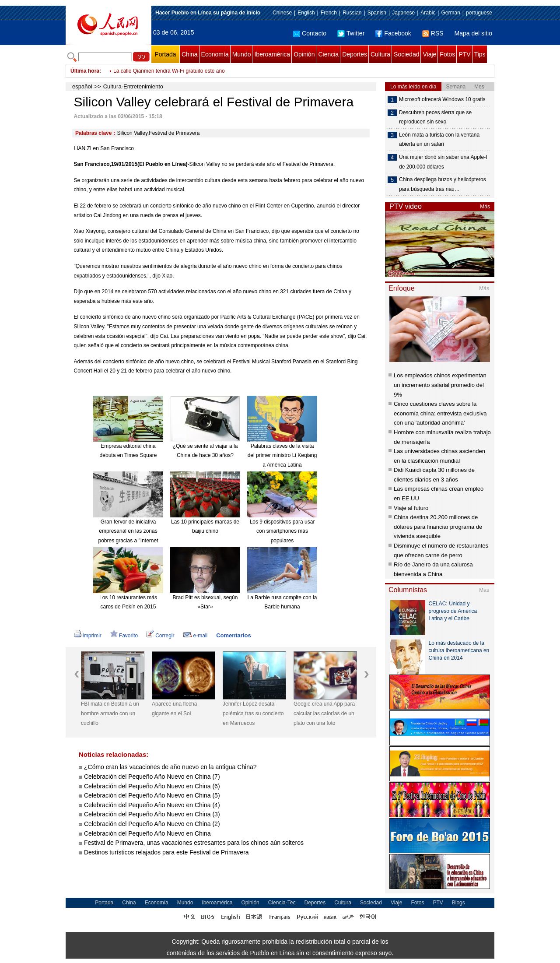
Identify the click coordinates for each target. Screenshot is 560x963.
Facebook (393, 33)
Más (485, 207)
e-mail (196, 636)
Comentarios (233, 635)
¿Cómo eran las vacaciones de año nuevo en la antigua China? (170, 767)
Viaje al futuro (411, 508)
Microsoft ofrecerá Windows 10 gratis (442, 99)
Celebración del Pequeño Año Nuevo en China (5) (152, 795)
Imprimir (88, 636)
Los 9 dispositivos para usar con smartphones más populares (282, 531)
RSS (433, 33)
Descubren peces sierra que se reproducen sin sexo (435, 117)
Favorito (124, 636)
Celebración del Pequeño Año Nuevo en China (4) (152, 805)
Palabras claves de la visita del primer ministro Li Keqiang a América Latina (282, 455)
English (306, 13)
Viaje (429, 54)
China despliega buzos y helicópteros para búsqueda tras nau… (443, 184)
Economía (215, 54)
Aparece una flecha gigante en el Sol (174, 709)
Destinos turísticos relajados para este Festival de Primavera (166, 852)
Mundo (242, 54)
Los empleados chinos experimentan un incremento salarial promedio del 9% (440, 385)
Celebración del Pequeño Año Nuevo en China (147, 833)
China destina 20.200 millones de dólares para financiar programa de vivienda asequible (438, 527)
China (190, 54)
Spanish (377, 13)
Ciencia (328, 54)
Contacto (310, 33)
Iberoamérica (272, 54)
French (329, 13)
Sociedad (406, 54)
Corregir (160, 636)
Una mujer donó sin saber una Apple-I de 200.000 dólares (443, 162)
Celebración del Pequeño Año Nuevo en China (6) (152, 786)
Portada (165, 54)
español (82, 86)
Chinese (282, 13)
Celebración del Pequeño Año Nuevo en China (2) (152, 824)
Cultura (380, 54)
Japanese (403, 13)
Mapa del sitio (473, 33)
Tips (480, 54)
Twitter (351, 33)
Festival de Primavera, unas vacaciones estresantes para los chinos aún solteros (194, 843)
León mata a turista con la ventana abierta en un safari (439, 140)
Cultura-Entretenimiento (133, 86)
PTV (464, 54)
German (450, 13)
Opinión (304, 54)
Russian (352, 13)
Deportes (355, 54)
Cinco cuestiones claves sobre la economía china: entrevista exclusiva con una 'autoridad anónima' (440, 413)
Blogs (458, 903)
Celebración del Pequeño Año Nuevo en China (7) (152, 777)
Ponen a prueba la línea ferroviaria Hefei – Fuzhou (172, 71)
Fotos (447, 54)
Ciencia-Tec (282, 903)
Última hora (85, 71)
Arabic (428, 13)
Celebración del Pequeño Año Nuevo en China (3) (152, 814)
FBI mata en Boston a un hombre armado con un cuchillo (110, 713)
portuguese (479, 13)
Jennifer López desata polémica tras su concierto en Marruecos (253, 713)
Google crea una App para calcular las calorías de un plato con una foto (324, 713)
